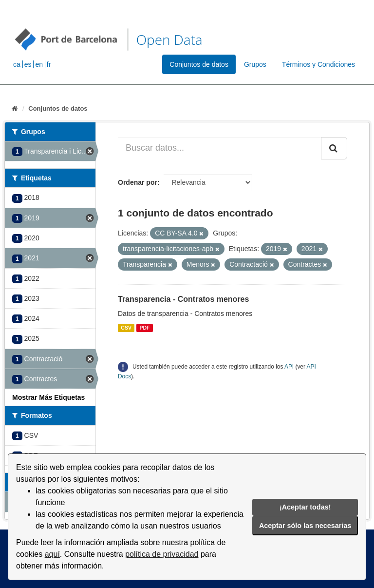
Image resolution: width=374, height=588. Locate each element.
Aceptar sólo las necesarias (305, 526)
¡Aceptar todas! (305, 507)
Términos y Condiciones (318, 64)
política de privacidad (162, 554)
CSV (126, 328)
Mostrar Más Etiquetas (48, 397)
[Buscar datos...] (220, 148)
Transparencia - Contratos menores (183, 299)
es (28, 64)
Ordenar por (138, 182)
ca (17, 64)
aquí (52, 554)
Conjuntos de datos (199, 64)
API (289, 367)
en (39, 64)
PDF (144, 328)
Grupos (255, 64)
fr (49, 64)
